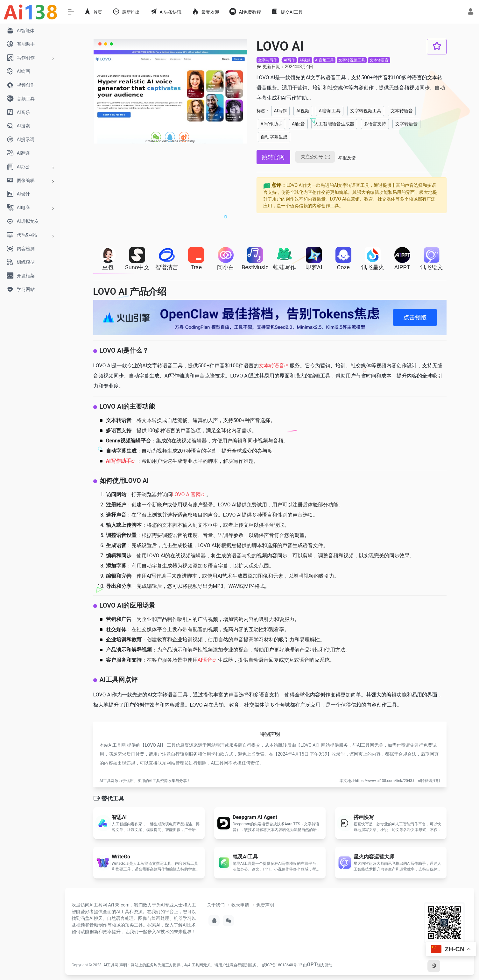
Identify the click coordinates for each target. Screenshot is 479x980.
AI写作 (289, 60)
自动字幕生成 (274, 137)
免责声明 (265, 905)
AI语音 (205, 660)
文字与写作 (268, 60)
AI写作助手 (272, 124)
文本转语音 (379, 60)
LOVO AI (153, 745)
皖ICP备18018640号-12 (282, 965)
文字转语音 (406, 124)
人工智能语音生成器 (334, 124)
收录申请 (240, 905)
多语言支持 (375, 124)
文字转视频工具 (352, 60)
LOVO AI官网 (187, 494)
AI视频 (305, 60)
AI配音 (298, 124)
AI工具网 (111, 965)
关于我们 (216, 905)
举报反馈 (347, 158)
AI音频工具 (324, 60)
